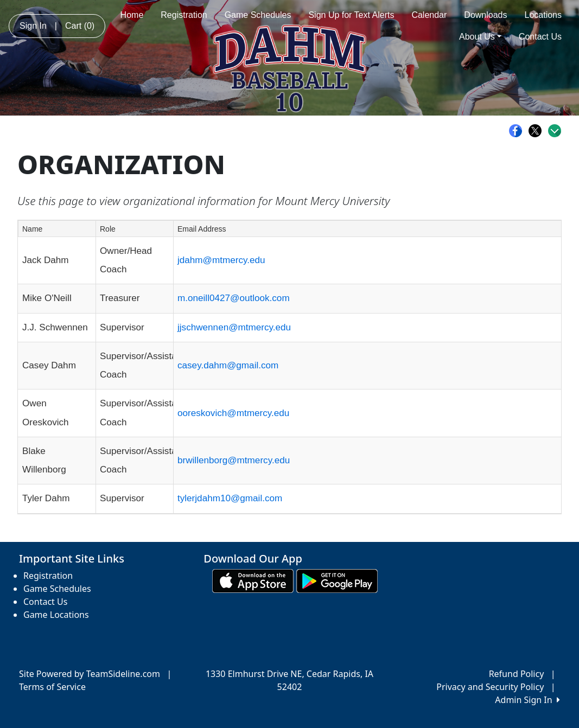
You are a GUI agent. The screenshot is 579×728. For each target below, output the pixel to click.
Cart (80, 26)
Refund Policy (517, 674)
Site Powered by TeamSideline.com (90, 674)
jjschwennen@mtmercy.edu (234, 327)
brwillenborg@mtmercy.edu (234, 460)
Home (132, 15)
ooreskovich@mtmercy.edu (233, 413)
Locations (543, 15)
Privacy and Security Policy (490, 687)
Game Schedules (258, 15)
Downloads (485, 15)
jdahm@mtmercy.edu (221, 260)
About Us (480, 37)
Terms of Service (52, 687)
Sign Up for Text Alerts (351, 15)
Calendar (429, 15)
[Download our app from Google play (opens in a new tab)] (337, 580)
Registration (184, 15)
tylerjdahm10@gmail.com (230, 498)
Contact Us (540, 37)
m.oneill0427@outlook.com (234, 298)
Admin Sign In (527, 700)
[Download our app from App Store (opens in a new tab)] (253, 580)
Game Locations (56, 615)
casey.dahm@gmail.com (228, 365)
